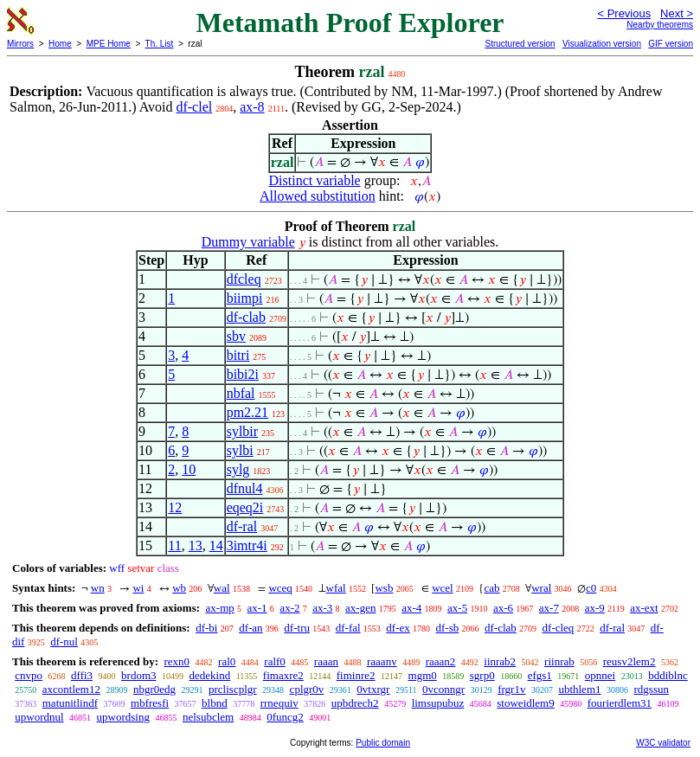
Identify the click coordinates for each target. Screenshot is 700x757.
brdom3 (138, 675)
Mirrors (20, 44)
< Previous (624, 13)
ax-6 (503, 608)
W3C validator (663, 743)
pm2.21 (247, 412)
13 (196, 545)
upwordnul (39, 717)
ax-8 (252, 107)
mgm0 (423, 675)
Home (60, 44)
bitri (238, 355)
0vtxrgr (373, 689)
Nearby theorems (660, 25)
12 (175, 507)
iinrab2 (500, 661)
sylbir (242, 431)
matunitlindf (70, 703)
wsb (384, 588)
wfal (336, 588)
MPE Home (109, 44)
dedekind (210, 675)
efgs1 (540, 675)
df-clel (194, 107)
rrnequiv (279, 703)
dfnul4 (245, 488)
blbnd (215, 703)
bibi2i (243, 374)
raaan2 (441, 661)
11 (174, 545)
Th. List (160, 44)
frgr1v (511, 689)
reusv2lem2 (629, 661)
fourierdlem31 (620, 703)
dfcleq (244, 279)
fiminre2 (356, 675)
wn (98, 588)
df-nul (64, 642)
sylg (238, 469)
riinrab (559, 661)
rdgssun (652, 689)
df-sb (448, 628)
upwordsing (123, 717)
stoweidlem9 (525, 703)
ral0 (227, 661)
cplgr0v (307, 689)
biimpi (245, 298)
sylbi (240, 450)
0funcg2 (285, 717)
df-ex (398, 628)
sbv (236, 336)
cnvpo (29, 675)
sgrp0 (482, 675)
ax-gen (360, 608)
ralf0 (275, 661)
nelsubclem (208, 717)
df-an (250, 628)
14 (216, 545)
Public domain (383, 743)
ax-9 (595, 608)
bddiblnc (668, 675)
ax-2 (289, 608)
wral (541, 588)
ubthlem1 (579, 689)
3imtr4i (247, 545)
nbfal (241, 393)
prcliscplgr (233, 689)
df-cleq (559, 628)
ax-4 (411, 608)
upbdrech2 (355, 703)
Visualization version (602, 44)
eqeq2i (245, 507)
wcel (443, 588)
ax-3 (322, 608)
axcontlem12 (71, 689)
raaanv (382, 661)
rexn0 (177, 661)
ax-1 (257, 608)
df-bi (206, 628)
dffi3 (82, 675)
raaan (326, 661)
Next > (677, 13)
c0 (591, 588)
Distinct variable (315, 180)
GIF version (671, 44)
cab (491, 588)
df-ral (242, 526)
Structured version (520, 44)
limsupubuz (438, 703)
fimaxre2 (283, 675)
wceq (280, 588)
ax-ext (644, 608)
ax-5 (457, 608)
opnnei (600, 675)
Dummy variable (248, 242)
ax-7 (549, 608)
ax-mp (220, 608)
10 (189, 469)
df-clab (246, 317)
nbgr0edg (154, 689)
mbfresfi (150, 703)
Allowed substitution (318, 196)
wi (138, 588)
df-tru (297, 628)
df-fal (348, 628)
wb (179, 588)
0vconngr (443, 689)
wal (222, 588)
